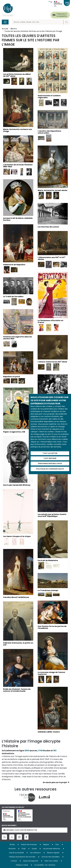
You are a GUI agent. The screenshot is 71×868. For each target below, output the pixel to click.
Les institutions (35, 853)
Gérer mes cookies (51, 861)
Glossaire (12, 849)
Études (12, 844)
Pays (57, 844)
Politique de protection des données (22, 857)
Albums (14, 29)
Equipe (34, 849)
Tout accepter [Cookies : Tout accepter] (50, 453)
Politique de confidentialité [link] (50, 469)
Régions (46, 844)
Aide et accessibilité (16, 853)
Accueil (5, 29)
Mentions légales (53, 853)
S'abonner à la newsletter (62, 15)
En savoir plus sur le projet (55, 782)
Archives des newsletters (51, 857)
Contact (14, 861)
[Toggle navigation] (5, 22)
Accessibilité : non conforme (45, 865)
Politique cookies (22, 865)
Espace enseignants (31, 861)
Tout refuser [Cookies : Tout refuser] (50, 458)
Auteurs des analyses (29, 844)
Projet (24, 849)
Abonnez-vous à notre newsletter (20, 830)
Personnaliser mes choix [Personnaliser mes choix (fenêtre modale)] (50, 463)
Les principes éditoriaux (52, 849)
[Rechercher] (38, 22)
